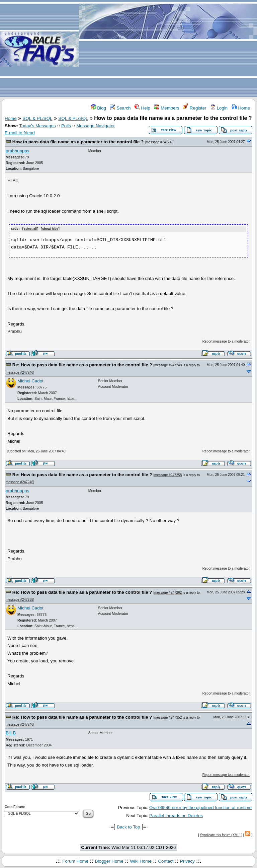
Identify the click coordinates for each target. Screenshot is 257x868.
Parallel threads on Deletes (176, 815)
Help (142, 108)
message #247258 (168, 475)
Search (120, 108)
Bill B (11, 733)
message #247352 (168, 717)
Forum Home (75, 861)
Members (166, 108)
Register (195, 108)
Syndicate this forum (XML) (220, 835)
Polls (66, 126)
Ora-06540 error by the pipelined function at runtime (200, 807)
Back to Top (128, 827)
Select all (30, 229)
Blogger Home (109, 861)
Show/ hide (50, 229)
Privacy (187, 861)
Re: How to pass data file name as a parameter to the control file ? (82, 365)
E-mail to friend (20, 133)
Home (241, 108)
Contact (166, 861)
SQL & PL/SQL (37, 118)
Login (219, 108)
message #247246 (160, 142)
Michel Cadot (30, 381)
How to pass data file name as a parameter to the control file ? (78, 142)
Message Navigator (96, 126)
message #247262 (168, 592)
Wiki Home (141, 861)
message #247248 (168, 365)
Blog (98, 108)
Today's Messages (37, 126)
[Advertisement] (168, 49)
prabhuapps (17, 151)
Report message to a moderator (226, 341)
